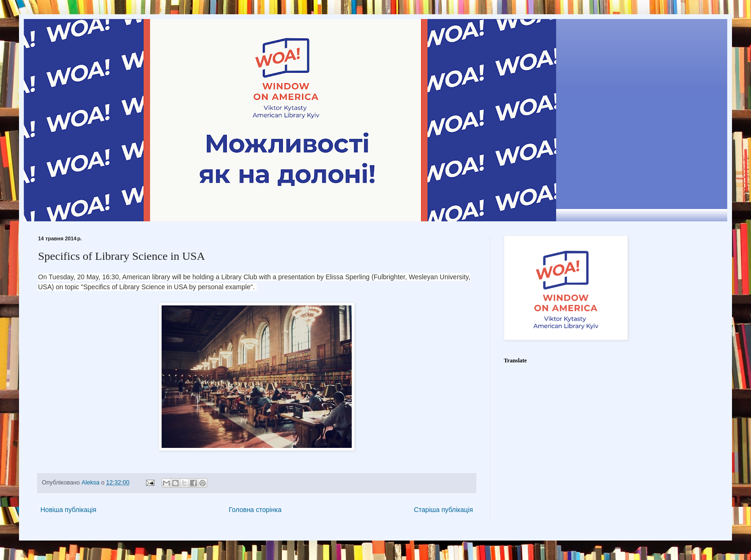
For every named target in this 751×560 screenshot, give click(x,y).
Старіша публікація (443, 510)
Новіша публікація (68, 510)
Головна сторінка (255, 510)
